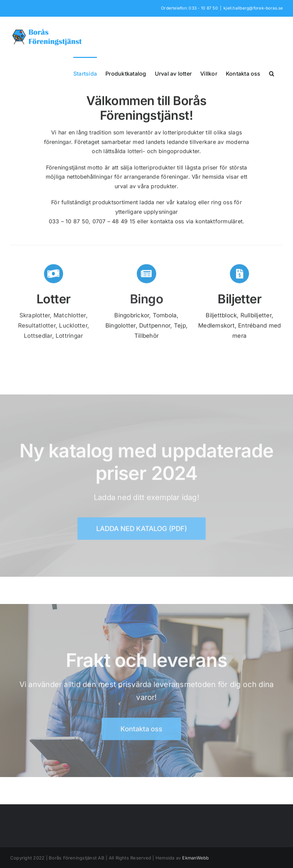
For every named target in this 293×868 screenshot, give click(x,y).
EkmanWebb (195, 858)
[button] (272, 73)
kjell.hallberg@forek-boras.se (253, 8)
